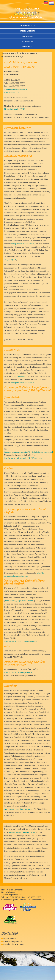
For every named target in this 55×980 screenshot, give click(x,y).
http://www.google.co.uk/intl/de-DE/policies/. (23, 458)
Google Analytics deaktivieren (22, 832)
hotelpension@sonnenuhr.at (16, 89)
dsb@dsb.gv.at (10, 259)
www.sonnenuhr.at (12, 92)
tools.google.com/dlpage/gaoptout (18, 809)
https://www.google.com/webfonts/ (19, 601)
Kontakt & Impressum (27, 53)
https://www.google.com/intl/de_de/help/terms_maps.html (28, 452)
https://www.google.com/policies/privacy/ (22, 641)
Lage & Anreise (7, 53)
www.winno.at (10, 672)
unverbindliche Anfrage (12, 56)
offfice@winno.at (25, 672)
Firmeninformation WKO (15, 109)
